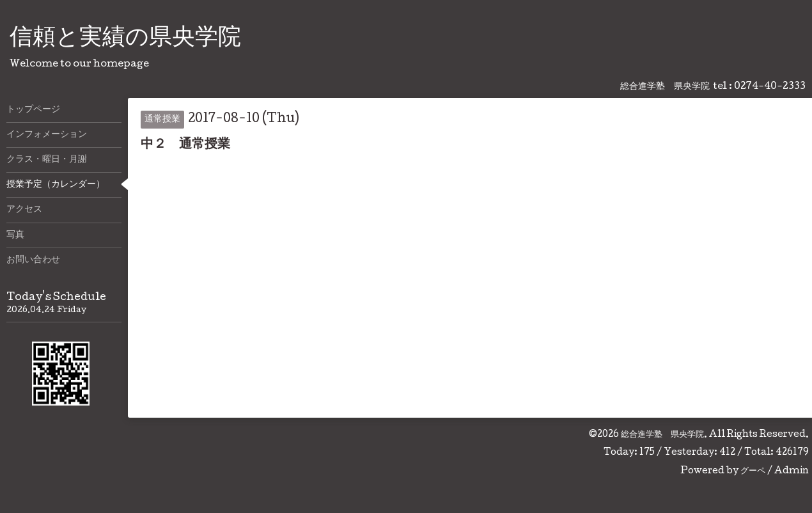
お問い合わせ (33, 260)
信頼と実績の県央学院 (125, 39)
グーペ (753, 471)
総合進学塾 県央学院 (662, 435)
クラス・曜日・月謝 (47, 160)
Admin (792, 471)
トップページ (33, 110)
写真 (15, 235)
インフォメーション (47, 135)
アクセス (24, 210)
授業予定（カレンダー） (56, 185)
